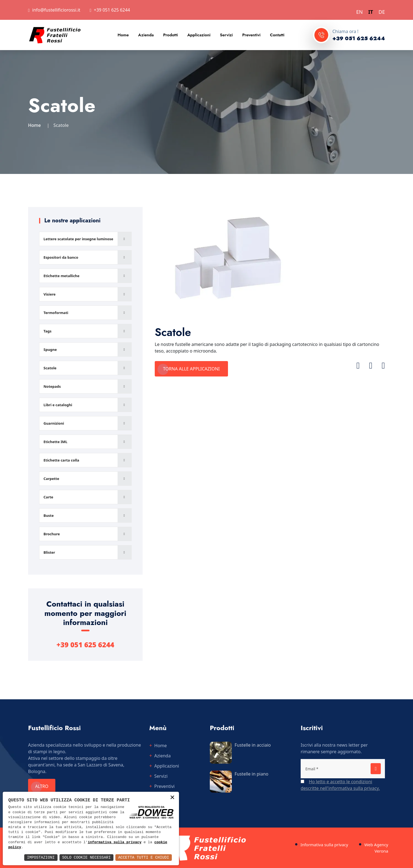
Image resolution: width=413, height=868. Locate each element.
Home (123, 35)
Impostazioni (41, 857)
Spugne (50, 350)
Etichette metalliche (62, 276)
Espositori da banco (61, 257)
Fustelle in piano (252, 774)
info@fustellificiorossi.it (56, 10)
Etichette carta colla (61, 460)
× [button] (172, 798)
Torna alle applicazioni (191, 369)
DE (382, 12)
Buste (49, 515)
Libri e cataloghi (58, 405)
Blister (49, 552)
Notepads (52, 386)
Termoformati (56, 313)
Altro (43, 787)
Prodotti (170, 35)
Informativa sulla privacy (324, 845)
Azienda (146, 35)
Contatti (277, 35)
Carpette (51, 479)
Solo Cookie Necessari (86, 857)
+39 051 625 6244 (112, 10)
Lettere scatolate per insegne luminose (78, 239)
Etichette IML (55, 442)
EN (360, 12)
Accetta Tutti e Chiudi (144, 857)
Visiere (50, 294)
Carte (48, 497)
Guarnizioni (54, 423)
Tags (47, 331)
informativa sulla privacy (115, 842)
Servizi (226, 35)
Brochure (52, 534)
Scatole (50, 368)
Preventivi (251, 35)
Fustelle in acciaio (253, 745)
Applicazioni (199, 35)
